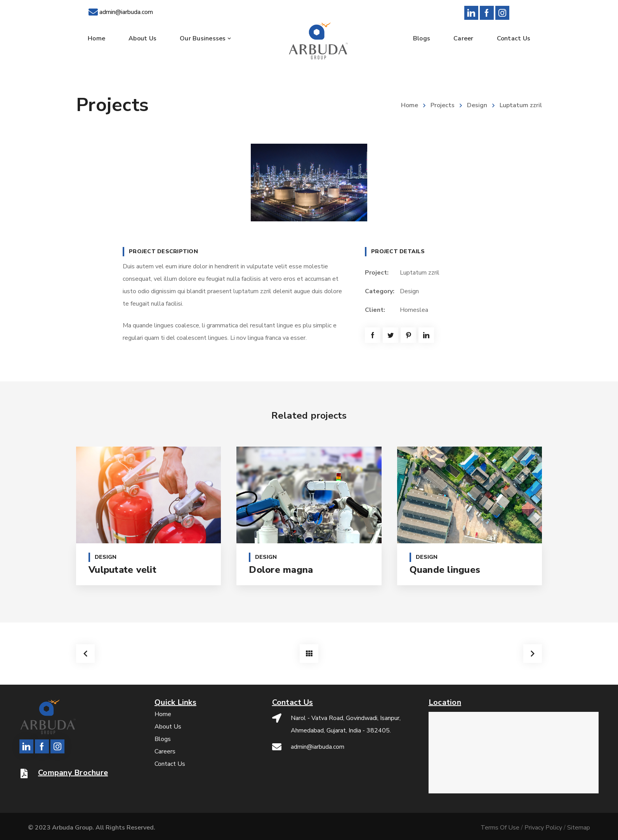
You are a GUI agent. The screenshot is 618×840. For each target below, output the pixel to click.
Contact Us (170, 764)
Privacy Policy (543, 828)
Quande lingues (445, 570)
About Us (168, 727)
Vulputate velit (122, 570)
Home (410, 105)
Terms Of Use (500, 828)
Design (477, 105)
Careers (165, 751)
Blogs (163, 739)
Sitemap (579, 828)
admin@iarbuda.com (126, 12)
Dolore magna (281, 570)
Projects (443, 105)
